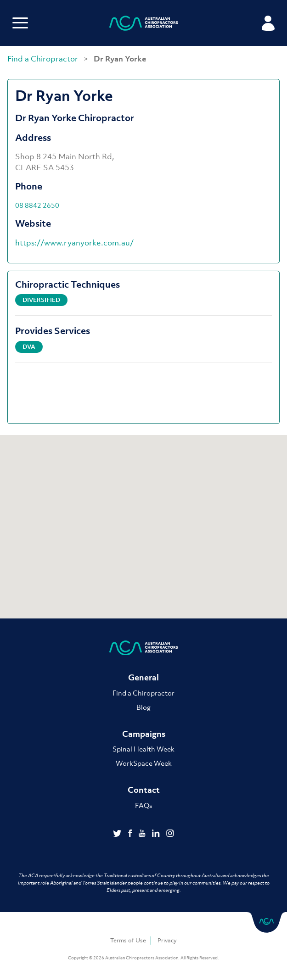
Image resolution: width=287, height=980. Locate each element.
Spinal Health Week (143, 749)
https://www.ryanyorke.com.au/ (74, 243)
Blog (143, 707)
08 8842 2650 (37, 205)
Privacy (167, 940)
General (143, 677)
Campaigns (144, 734)
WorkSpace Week (144, 763)
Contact (144, 790)
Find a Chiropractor (44, 59)
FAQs (143, 805)
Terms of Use (128, 940)
